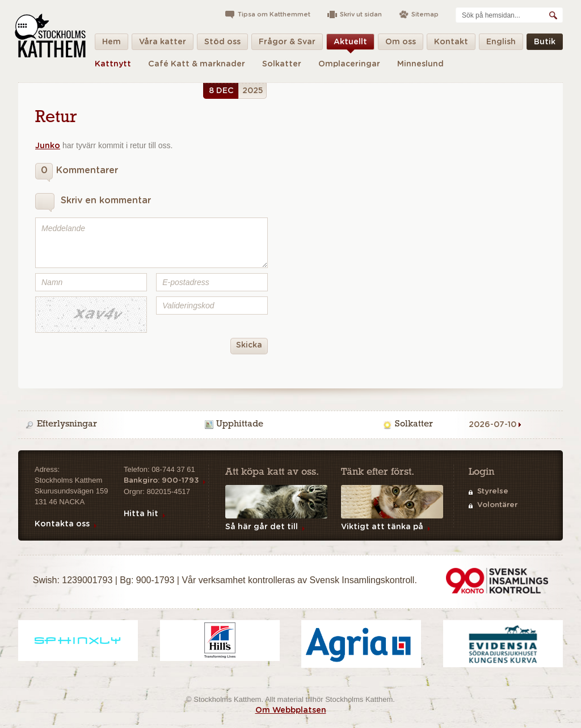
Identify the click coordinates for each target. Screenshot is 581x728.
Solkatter (282, 64)
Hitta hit (141, 514)
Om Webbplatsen (291, 710)
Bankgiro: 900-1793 (161, 481)
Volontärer (497, 505)
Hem (111, 44)
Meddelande (151, 243)
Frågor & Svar (287, 44)
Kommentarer (77, 172)
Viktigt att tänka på (382, 527)
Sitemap (425, 14)
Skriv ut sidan (361, 14)
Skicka (246, 346)
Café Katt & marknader (197, 64)
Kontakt (451, 44)
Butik (545, 44)
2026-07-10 (492, 425)
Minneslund (420, 64)
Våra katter (163, 44)
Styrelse (493, 491)
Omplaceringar (349, 64)
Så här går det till (262, 527)
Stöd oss (222, 44)
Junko (48, 146)
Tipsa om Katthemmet (274, 14)
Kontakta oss (62, 524)
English (501, 44)
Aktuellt (350, 44)
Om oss (401, 44)
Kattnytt (113, 64)
